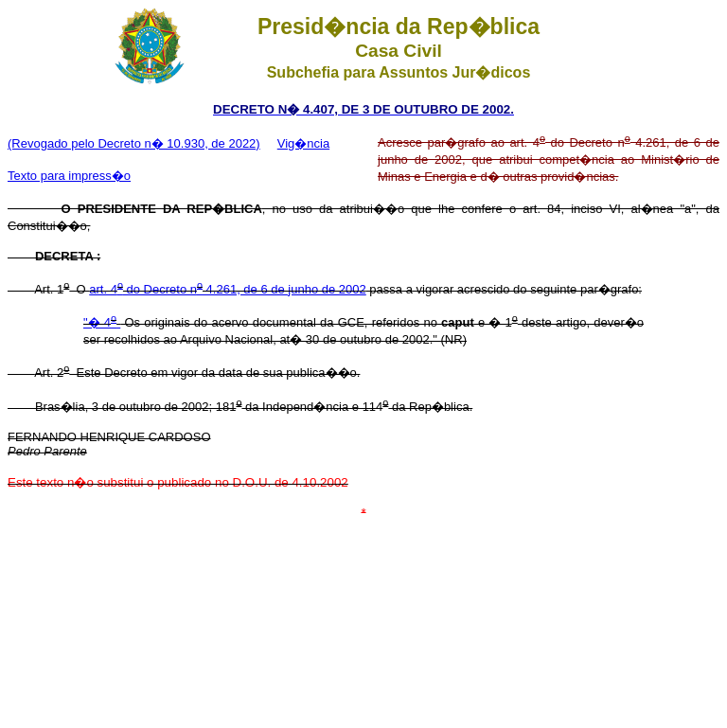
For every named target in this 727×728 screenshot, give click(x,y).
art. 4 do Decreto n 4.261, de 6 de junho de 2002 (228, 289)
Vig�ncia (303, 143)
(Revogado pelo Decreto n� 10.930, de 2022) (134, 143)
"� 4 (102, 322)
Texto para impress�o (69, 176)
